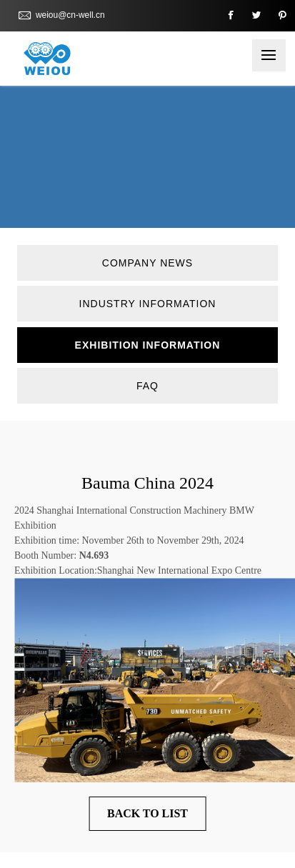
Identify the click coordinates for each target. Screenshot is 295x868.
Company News (147, 263)
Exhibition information (148, 345)
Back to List (147, 813)
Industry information (148, 304)
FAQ (147, 386)
